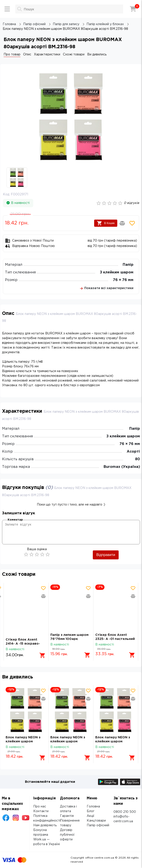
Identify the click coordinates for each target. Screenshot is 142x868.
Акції (91, 816)
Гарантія (67, 816)
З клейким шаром (117, 272)
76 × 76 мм (123, 280)
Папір (128, 265)
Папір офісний (98, 825)
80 (138, 459)
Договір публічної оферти (67, 835)
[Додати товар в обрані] (132, 223)
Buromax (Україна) (122, 467)
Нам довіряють (45, 825)
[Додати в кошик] (42, 655)
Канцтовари (96, 821)
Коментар (15, 520)
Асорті (133, 452)
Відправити (106, 555)
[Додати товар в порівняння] (122, 223)
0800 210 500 (125, 812)
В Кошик (106, 223)
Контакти (41, 811)
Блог (91, 811)
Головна (93, 807)
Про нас (40, 807)
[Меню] (7, 9)
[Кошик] (133, 9)
